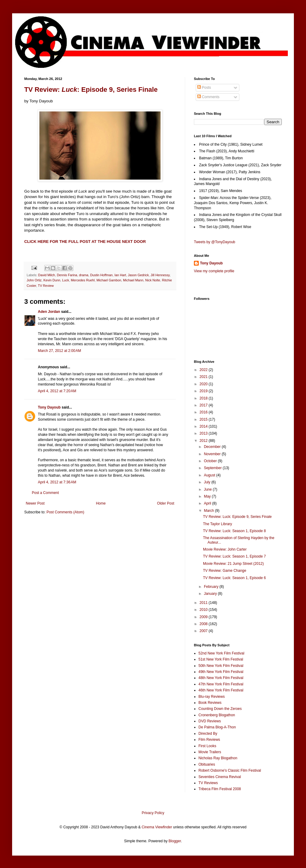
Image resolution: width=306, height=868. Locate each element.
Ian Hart (120, 275)
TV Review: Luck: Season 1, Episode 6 (234, 578)
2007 (204, 631)
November (213, 454)
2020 (204, 384)
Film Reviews (209, 740)
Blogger (175, 841)
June (208, 489)
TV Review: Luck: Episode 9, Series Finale (237, 517)
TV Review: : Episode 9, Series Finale (91, 89)
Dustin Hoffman (101, 275)
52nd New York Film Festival (221, 653)
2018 (204, 398)
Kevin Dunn (52, 280)
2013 (204, 433)
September (213, 468)
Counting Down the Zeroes (220, 709)
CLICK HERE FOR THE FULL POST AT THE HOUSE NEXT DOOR (85, 242)
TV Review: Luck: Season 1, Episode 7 (234, 556)
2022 (204, 370)
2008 (204, 624)
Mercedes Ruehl (83, 280)
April (208, 503)
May (208, 496)
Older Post (166, 503)
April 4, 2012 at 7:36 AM (57, 482)
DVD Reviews (210, 721)
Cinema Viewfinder (157, 827)
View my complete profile (214, 271)
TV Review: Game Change (225, 571)
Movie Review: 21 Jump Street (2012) (233, 564)
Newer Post (35, 503)
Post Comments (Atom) (65, 512)
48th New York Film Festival (221, 678)
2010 (204, 610)
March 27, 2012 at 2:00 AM (59, 351)
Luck (66, 280)
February (212, 587)
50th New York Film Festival (221, 666)
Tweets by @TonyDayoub (215, 242)
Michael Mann (133, 280)
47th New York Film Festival (221, 684)
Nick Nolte (153, 280)
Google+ (19, 2)
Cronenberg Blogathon (217, 715)
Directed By (208, 734)
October (211, 461)
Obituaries (207, 764)
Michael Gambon (109, 280)
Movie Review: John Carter (225, 549)
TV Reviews (208, 783)
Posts (204, 88)
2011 (204, 603)
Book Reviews (210, 703)
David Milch (47, 275)
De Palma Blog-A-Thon (217, 727)
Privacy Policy (153, 813)
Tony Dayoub (49, 407)
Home (101, 503)
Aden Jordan (49, 312)
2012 (204, 441)
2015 (204, 419)
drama (84, 275)
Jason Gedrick (138, 275)
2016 (204, 412)
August (210, 475)
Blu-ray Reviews (212, 697)
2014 (204, 426)
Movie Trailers (210, 752)
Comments (208, 97)
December (213, 447)
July (208, 482)
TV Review (46, 286)
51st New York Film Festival (221, 659)
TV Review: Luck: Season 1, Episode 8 (234, 531)
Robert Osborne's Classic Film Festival (230, 770)
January (211, 594)
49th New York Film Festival (221, 672)
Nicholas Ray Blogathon (218, 758)
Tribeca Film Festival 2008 (220, 789)
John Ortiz (34, 280)
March (210, 511)
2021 (204, 377)
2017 (204, 405)
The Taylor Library (218, 524)
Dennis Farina (67, 275)
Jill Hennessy (160, 275)
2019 (204, 391)
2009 (204, 617)
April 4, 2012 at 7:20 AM (57, 391)
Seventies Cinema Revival (220, 777)
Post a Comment (45, 493)
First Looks (207, 746)
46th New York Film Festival (221, 690)
